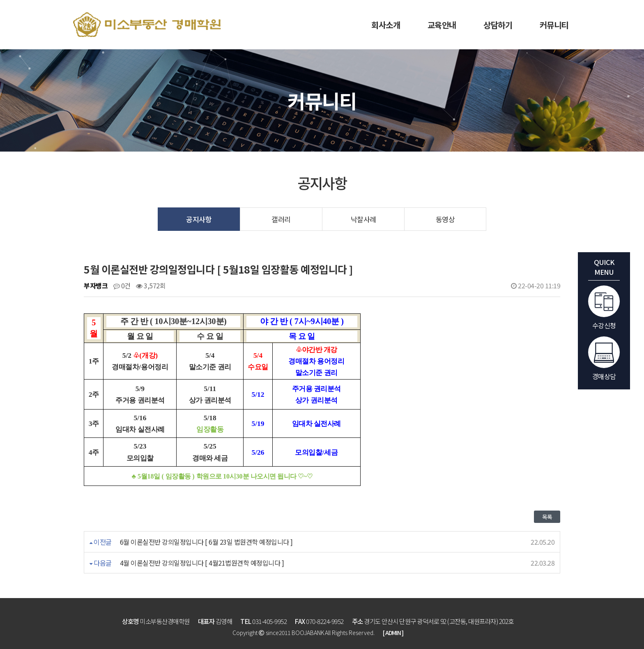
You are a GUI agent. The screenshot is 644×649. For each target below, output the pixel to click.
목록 (547, 517)
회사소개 (386, 25)
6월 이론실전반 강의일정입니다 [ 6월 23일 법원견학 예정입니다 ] (206, 542)
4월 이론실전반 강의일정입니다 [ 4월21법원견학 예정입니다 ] (202, 563)
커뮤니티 (554, 25)
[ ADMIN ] (393, 633)
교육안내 (442, 25)
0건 (122, 285)
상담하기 (498, 25)
